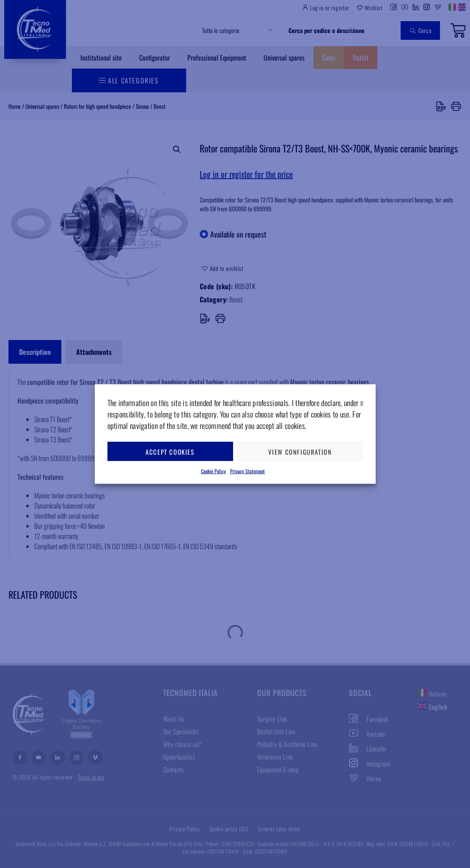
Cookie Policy (213, 471)
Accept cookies (170, 451)
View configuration (300, 451)
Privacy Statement (247, 471)
